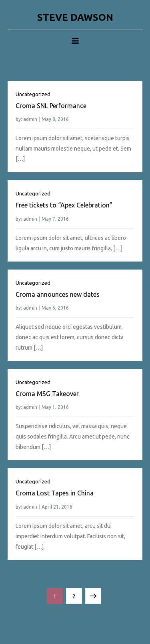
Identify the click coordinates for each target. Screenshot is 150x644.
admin (30, 119)
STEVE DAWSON (75, 17)
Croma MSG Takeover (47, 394)
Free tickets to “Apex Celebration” (64, 205)
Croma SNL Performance (51, 106)
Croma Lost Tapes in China (55, 493)
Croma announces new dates (58, 294)
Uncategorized (33, 94)
